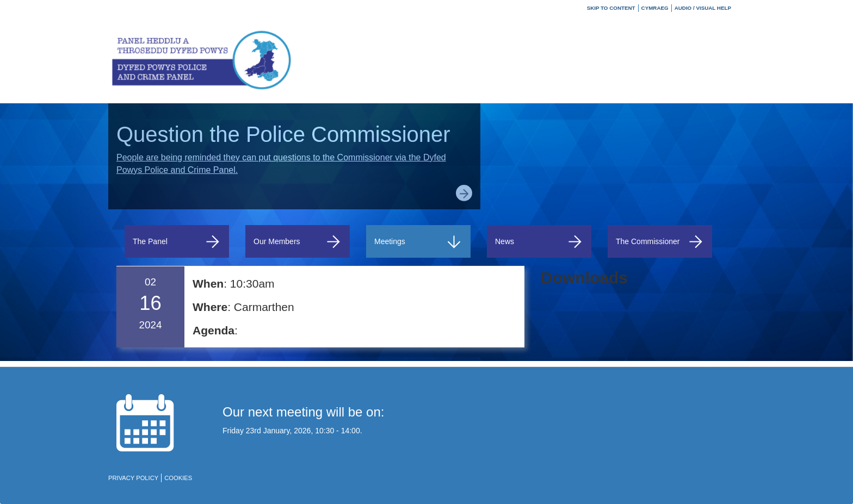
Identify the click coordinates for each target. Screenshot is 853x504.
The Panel (177, 242)
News (539, 242)
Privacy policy (133, 478)
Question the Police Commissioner (283, 134)
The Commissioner (660, 242)
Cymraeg (655, 8)
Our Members (298, 242)
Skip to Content (611, 8)
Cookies (178, 478)
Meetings (418, 242)
